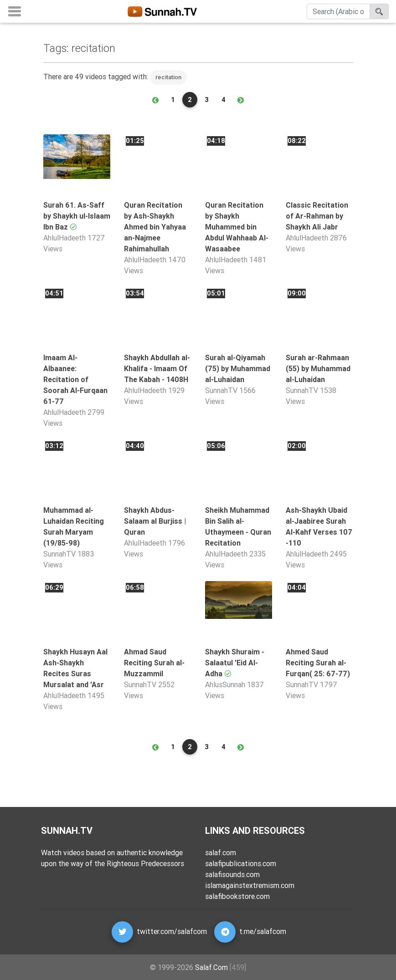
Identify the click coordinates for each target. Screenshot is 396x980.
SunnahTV (221, 390)
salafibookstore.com (237, 896)
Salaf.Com (211, 967)
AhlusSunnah (225, 684)
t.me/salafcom (263, 931)
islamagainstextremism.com (250, 885)
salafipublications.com (241, 863)
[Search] (338, 13)
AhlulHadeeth (64, 238)
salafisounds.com (232, 874)
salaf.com (221, 852)
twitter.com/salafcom (172, 931)
